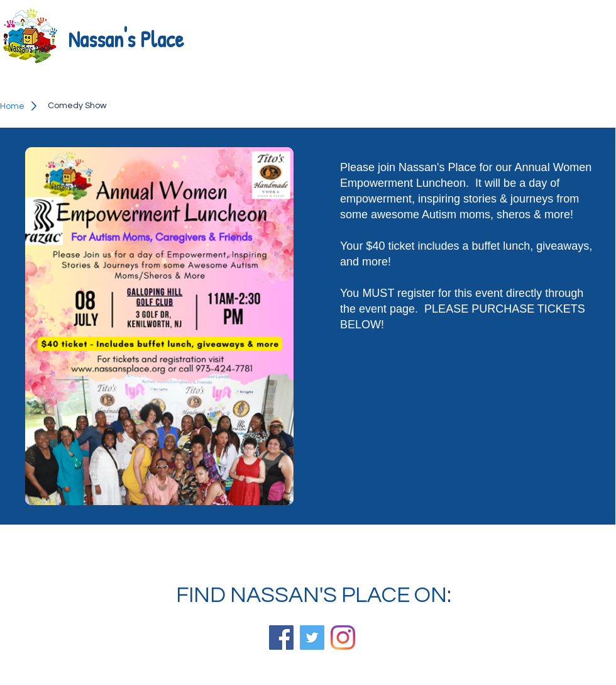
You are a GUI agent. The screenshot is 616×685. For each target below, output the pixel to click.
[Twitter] (312, 638)
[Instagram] (343, 638)
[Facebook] (281, 638)
